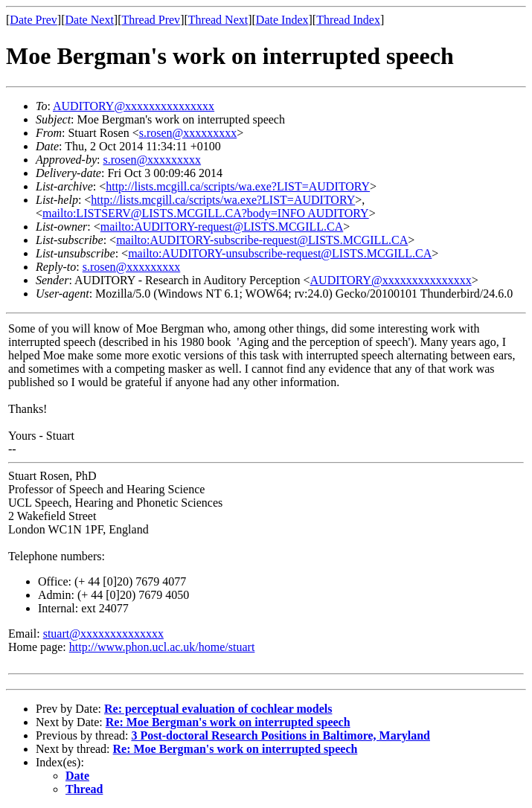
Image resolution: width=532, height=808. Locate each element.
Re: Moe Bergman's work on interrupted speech (228, 722)
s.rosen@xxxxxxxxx (188, 133)
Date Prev (33, 20)
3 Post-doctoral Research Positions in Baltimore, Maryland (281, 735)
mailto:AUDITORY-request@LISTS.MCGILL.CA (222, 227)
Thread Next (218, 20)
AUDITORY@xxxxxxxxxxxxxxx (134, 106)
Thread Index (348, 20)
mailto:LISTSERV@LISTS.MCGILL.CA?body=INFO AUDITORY (206, 213)
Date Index (282, 20)
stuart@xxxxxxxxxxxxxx (103, 634)
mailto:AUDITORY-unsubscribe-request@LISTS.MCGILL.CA (280, 253)
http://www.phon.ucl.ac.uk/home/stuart (162, 647)
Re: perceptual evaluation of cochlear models (218, 709)
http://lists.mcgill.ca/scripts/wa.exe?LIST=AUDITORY (238, 186)
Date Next (90, 20)
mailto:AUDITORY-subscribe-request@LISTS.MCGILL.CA (262, 240)
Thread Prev (151, 20)
